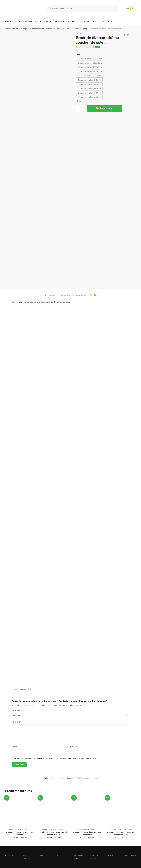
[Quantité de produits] (79, 107)
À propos (9, 854)
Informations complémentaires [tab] (72, 293)
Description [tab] (50, 293)
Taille (78, 53)
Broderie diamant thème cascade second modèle (54, 832)
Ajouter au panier (104, 107)
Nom (14, 745)
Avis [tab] (92, 293)
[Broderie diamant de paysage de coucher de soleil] (121, 810)
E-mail (74, 745)
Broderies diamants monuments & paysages (47, 27)
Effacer (78, 100)
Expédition (111, 854)
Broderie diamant (11, 27)
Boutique (24, 27)
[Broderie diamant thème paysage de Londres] (87, 810)
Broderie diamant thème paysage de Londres (87, 832)
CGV (58, 854)
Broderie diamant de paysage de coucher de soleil (121, 832)
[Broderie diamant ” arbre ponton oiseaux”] (20, 810)
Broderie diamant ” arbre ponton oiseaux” (20, 832)
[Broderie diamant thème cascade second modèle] (54, 810)
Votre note (17, 709)
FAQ (41, 854)
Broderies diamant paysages (78, 27)
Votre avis (16, 720)
